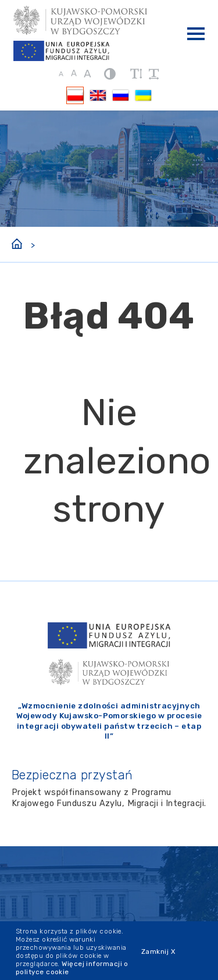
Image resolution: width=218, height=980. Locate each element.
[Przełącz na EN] (98, 95)
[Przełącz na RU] (120, 95)
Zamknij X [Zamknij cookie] (158, 952)
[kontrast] (110, 74)
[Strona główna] (17, 243)
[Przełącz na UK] (143, 95)
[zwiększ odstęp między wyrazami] (154, 74)
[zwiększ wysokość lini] (136, 74)
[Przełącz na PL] (75, 95)
